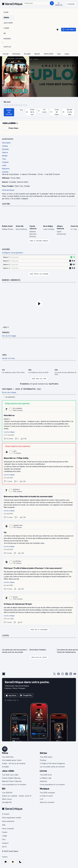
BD (4, 789)
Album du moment (47, 802)
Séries (43, 753)
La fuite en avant (46, 796)
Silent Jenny (7, 799)
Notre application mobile (11, 818)
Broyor (15, 597)
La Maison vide (46, 778)
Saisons (6, 249)
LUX (41, 799)
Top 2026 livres (46, 775)
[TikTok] (67, 675)
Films (5, 753)
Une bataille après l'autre (12, 760)
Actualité (5, 767)
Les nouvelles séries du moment (52, 767)
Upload (36, 59)
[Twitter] (54, 675)
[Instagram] (63, 675)
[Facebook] (58, 675)
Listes (6, 635)
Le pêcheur (17, 561)
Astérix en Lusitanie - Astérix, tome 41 (17, 796)
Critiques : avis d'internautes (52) (23, 389)
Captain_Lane (18, 525)
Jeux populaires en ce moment (14, 784)
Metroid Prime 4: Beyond (12, 781)
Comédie (29, 59)
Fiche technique (8, 190)
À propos (6, 814)
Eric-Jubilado (18, 408)
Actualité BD (7, 802)
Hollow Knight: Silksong (11, 778)
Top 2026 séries (46, 757)
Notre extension (8, 821)
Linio (15, 451)
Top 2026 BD (7, 793)
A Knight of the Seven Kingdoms (52, 763)
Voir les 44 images (9, 336)
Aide (4, 825)
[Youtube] (75, 675)
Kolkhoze (43, 781)
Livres (43, 771)
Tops (4, 355)
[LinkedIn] (71, 675)
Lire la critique (9, 432)
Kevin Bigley (48, 226)
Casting (6, 204)
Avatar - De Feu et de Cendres (14, 763)
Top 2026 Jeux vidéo (10, 775)
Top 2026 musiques (47, 793)
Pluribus (43, 760)
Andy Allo (20, 226)
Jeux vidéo (8, 771)
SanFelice (16, 489)
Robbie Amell (7, 226)
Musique (45, 789)
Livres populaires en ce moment (52, 784)
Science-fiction (23, 182)
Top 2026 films (8, 757)
